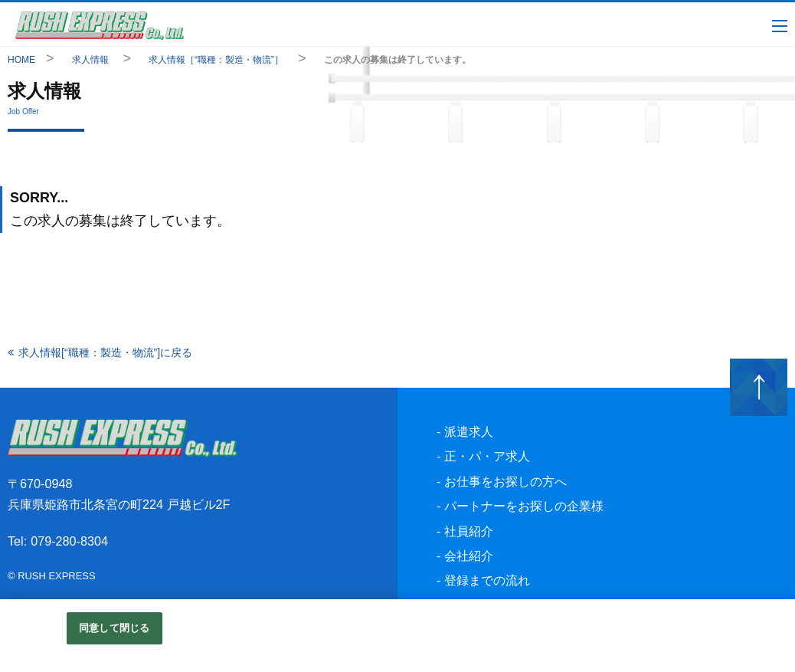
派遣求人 (469, 431)
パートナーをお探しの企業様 (524, 506)
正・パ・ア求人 (487, 456)
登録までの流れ (487, 580)
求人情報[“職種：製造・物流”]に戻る (105, 352)
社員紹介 (469, 531)
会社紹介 (469, 556)
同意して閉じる (114, 628)
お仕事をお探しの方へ (505, 481)
